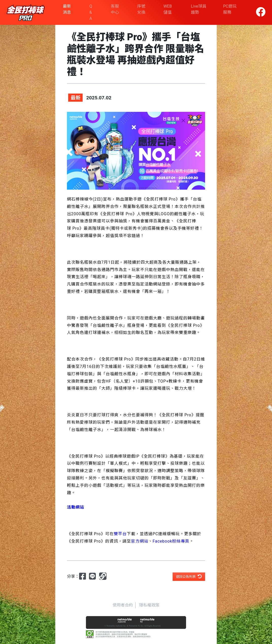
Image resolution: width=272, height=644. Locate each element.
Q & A (91, 12)
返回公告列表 (189, 576)
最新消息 (67, 9)
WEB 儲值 (168, 9)
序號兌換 (141, 9)
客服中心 (115, 9)
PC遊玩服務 (230, 9)
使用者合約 (123, 605)
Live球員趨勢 (199, 9)
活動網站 (153, 284)
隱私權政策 (149, 605)
